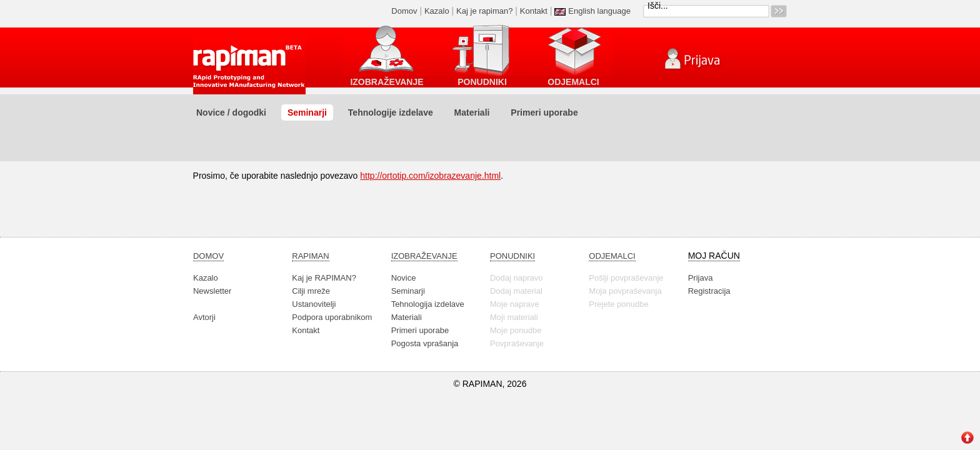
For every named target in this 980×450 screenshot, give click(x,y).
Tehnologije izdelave (391, 112)
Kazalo (437, 11)
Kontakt (534, 11)
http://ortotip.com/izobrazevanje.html (430, 176)
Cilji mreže (311, 291)
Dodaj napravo (517, 278)
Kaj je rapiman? (484, 11)
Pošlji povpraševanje (626, 278)
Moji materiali (514, 317)
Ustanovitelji (314, 304)
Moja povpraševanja (625, 291)
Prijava (701, 278)
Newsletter (212, 291)
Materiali (472, 112)
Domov (404, 11)
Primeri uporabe (544, 112)
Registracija (709, 291)
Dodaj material (516, 291)
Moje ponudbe (516, 330)
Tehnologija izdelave (428, 304)
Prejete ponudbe (618, 304)
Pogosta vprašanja (425, 343)
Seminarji (307, 112)
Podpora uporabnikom (332, 317)
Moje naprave (515, 304)
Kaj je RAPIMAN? (324, 278)
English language (599, 11)
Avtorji (204, 317)
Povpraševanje (517, 343)
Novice (404, 278)
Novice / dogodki (231, 112)
